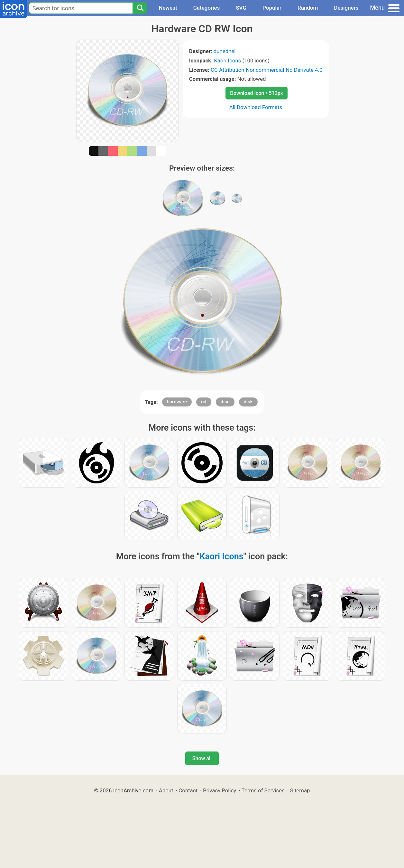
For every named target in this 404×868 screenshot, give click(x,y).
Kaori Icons (227, 61)
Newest (168, 8)
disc (225, 402)
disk (248, 402)
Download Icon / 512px (256, 93)
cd (204, 402)
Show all (202, 758)
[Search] (140, 8)
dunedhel (225, 51)
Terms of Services (263, 790)
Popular (272, 8)
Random (308, 8)
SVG (241, 8)
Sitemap (300, 790)
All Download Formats (256, 107)
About (166, 790)
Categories (207, 8)
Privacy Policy (220, 790)
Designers (346, 8)
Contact (188, 790)
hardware (177, 402)
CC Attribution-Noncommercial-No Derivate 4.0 (266, 70)
